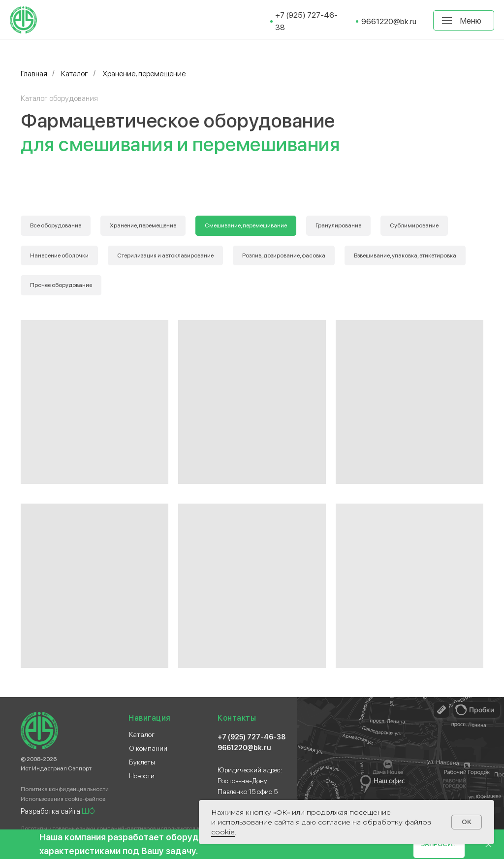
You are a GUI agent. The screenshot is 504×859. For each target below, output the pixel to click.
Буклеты (142, 762)
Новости (142, 776)
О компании (148, 748)
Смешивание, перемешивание (246, 225)
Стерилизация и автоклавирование (165, 255)
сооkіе (223, 832)
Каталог (75, 74)
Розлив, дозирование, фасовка (284, 255)
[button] (439, 844)
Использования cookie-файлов (63, 799)
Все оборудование (56, 225)
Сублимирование (414, 225)
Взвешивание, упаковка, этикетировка (405, 255)
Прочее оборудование (61, 285)
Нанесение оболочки (59, 255)
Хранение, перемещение (143, 225)
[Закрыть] (488, 844)
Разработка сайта (58, 811)
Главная (34, 74)
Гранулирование (338, 225)
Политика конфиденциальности (65, 789)
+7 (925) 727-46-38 (252, 737)
